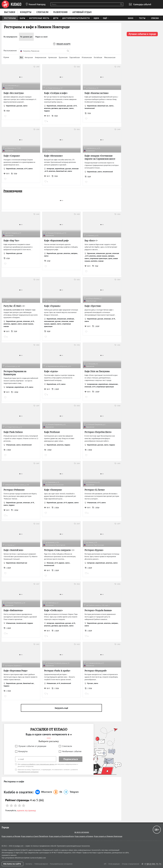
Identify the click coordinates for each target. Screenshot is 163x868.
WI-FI (47, 116)
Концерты (23, 751)
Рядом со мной (41, 37)
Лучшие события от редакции (32, 746)
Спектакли (67, 746)
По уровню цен (26, 37)
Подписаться (71, 759)
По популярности (10, 37)
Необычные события (72, 751)
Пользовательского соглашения (28, 772)
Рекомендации (13, 191)
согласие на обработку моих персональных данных (38, 764)
